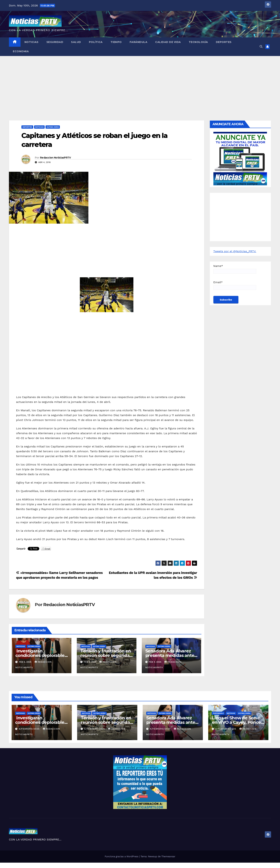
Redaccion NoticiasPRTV (55, 158)
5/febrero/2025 (95, 729)
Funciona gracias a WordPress (122, 856)
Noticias (32, 42)
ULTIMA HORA (53, 127)
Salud (76, 42)
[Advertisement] (140, 83)
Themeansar (168, 856)
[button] (261, 47)
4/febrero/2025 (161, 729)
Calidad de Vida (168, 42)
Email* (235, 285)
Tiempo (116, 42)
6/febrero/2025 (30, 729)
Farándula (139, 42)
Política (96, 42)
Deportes (224, 42)
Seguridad (55, 42)
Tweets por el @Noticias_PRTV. (235, 251)
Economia (21, 51)
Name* (235, 269)
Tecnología (198, 42)
